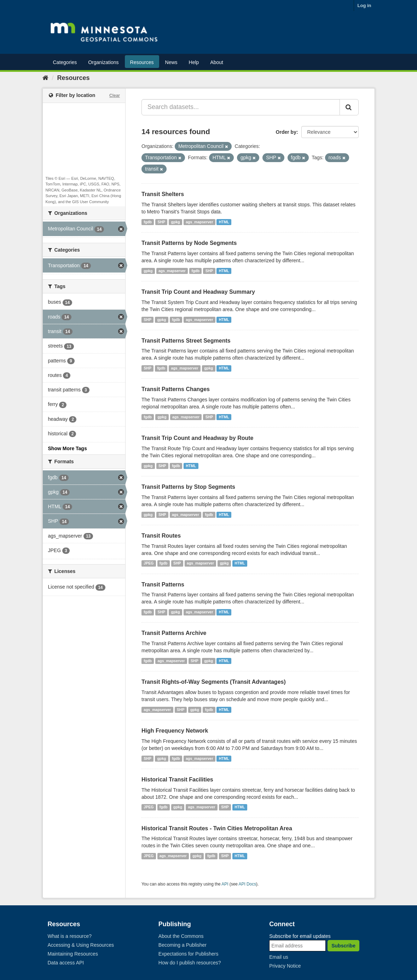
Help (194, 62)
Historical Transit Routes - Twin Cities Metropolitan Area (217, 828)
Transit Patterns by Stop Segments (188, 487)
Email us (279, 957)
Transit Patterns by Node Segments (189, 243)
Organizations (103, 62)
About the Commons (181, 936)
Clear (115, 96)
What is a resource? (70, 936)
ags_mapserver (199, 222)
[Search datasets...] (241, 107)
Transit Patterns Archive (174, 633)
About (217, 62)
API (225, 884)
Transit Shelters (163, 194)
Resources (142, 62)
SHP (162, 222)
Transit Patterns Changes (176, 389)
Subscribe (343, 946)
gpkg (176, 222)
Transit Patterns (163, 584)
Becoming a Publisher (183, 945)
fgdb (148, 222)
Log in (364, 5)
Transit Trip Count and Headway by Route (197, 438)
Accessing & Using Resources (81, 945)
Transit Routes (161, 536)
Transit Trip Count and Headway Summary (198, 292)
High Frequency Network (175, 731)
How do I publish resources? (190, 963)
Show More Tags (68, 448)
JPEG (149, 563)
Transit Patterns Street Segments (186, 341)
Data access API (66, 963)
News (171, 62)
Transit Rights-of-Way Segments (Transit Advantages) (214, 682)
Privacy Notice (285, 966)
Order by (286, 132)
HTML (224, 222)
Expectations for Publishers (189, 954)
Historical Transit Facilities (177, 780)
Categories (65, 62)
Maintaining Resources (73, 954)
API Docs (248, 884)
